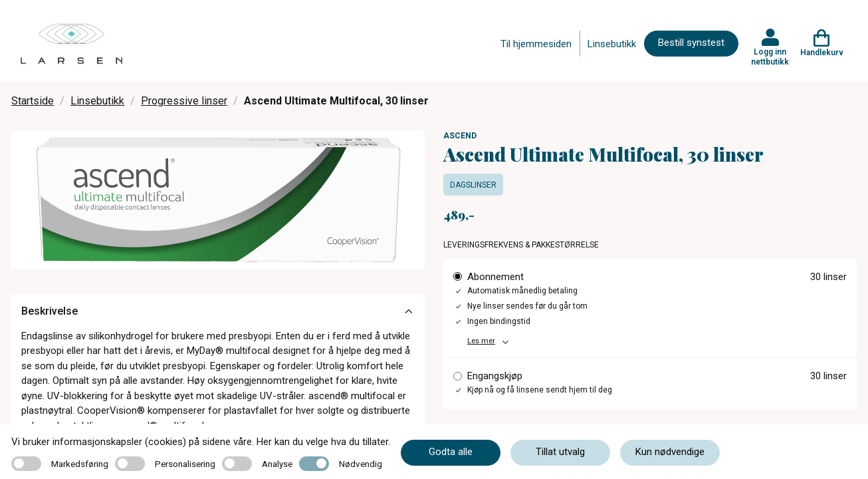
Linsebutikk (612, 44)
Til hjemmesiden (536, 44)
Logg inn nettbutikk (770, 57)
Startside (33, 101)
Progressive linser (184, 101)
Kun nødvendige (670, 452)
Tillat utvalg (560, 452)
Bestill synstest (691, 43)
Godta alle (451, 452)
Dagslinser (473, 185)
